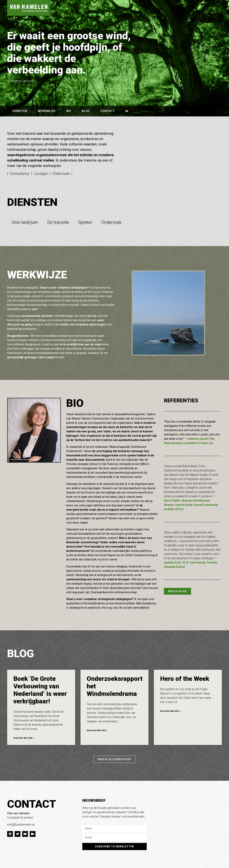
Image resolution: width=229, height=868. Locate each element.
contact (108, 111)
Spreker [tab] (85, 222)
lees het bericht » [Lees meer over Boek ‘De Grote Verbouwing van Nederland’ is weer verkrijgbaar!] (24, 738)
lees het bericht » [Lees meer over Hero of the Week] (170, 711)
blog (86, 111)
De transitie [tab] (58, 222)
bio (69, 111)
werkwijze (47, 111)
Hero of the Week (185, 679)
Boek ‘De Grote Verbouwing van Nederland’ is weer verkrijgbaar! (40, 690)
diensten (20, 111)
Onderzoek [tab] (111, 222)
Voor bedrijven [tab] (25, 222)
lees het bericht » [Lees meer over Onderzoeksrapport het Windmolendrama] (97, 730)
